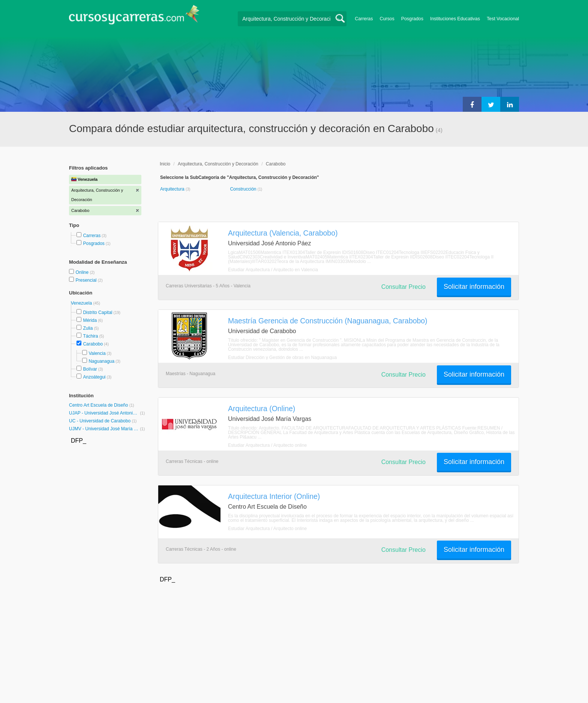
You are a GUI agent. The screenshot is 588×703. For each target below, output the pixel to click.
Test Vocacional (503, 19)
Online (82, 272)
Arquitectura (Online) (262, 409)
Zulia (88, 328)
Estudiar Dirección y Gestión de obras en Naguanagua (282, 358)
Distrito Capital (97, 312)
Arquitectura (173, 189)
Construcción (244, 189)
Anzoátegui (94, 377)
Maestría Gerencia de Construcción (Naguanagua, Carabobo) (328, 321)
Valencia (97, 353)
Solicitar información (474, 287)
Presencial (86, 280)
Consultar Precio (403, 287)
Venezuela (82, 303)
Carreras (364, 19)
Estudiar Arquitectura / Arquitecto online (267, 445)
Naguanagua (101, 361)
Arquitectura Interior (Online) (274, 496)
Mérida (90, 320)
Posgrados (412, 19)
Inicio (165, 164)
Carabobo (93, 344)
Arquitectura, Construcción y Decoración (218, 164)
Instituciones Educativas (455, 19)
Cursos (387, 19)
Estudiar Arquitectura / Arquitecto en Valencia (273, 270)
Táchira (90, 336)
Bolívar (90, 369)
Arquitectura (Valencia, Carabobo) (283, 233)
